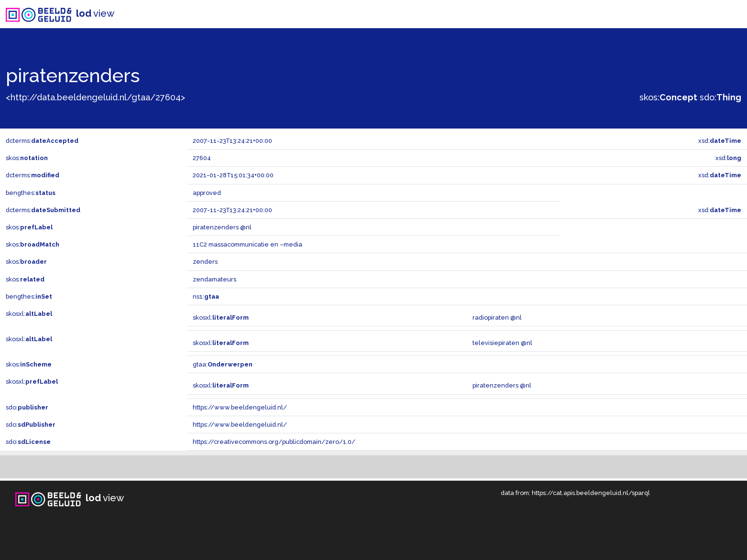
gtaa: (223, 364)
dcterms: (42, 141)
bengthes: (31, 193)
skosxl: (29, 314)
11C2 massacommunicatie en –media (247, 244)
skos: (668, 97)
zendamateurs (214, 279)
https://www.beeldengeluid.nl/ (240, 407)
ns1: (206, 296)
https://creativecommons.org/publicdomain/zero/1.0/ (274, 442)
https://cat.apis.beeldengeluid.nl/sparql (591, 493)
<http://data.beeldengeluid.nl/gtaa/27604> (95, 97)
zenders (205, 262)
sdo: (720, 97)
